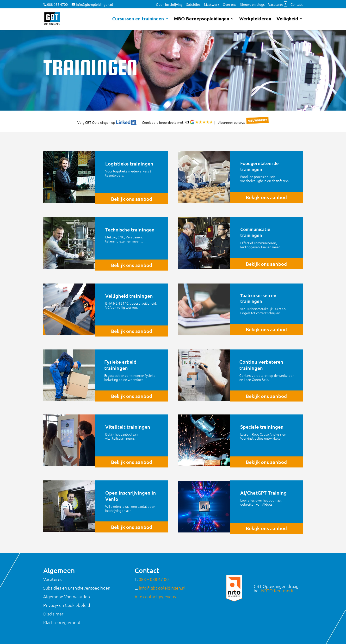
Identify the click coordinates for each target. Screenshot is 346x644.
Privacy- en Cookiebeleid (67, 605)
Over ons (229, 5)
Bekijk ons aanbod (132, 199)
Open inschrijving (169, 5)
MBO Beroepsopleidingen (202, 19)
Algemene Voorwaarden (67, 596)
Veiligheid (287, 19)
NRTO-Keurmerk (277, 590)
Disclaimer (53, 614)
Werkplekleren (255, 19)
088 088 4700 (57, 4)
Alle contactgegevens (155, 596)
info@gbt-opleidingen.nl (162, 588)
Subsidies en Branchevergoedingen (77, 588)
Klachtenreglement (62, 622)
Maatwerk (212, 5)
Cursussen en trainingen (138, 19)
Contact (297, 5)
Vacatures (278, 5)
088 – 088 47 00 (154, 579)
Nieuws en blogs (252, 5)
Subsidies (193, 5)
